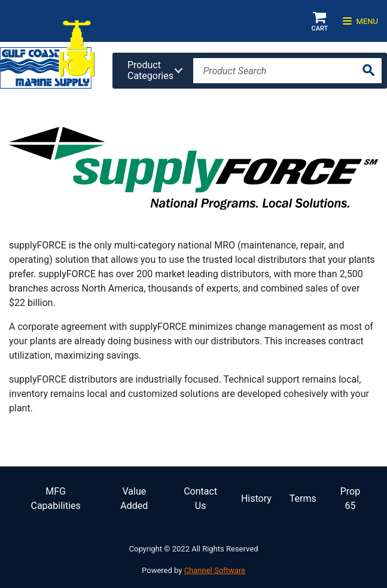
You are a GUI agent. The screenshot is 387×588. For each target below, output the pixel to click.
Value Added (134, 498)
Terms (303, 498)
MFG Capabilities (55, 498)
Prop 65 (350, 498)
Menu (360, 22)
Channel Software (215, 570)
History (256, 498)
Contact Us (200, 498)
